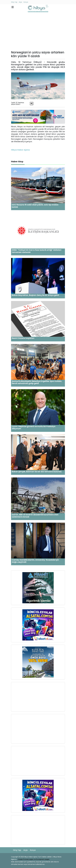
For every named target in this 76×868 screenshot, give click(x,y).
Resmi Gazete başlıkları (23, 338)
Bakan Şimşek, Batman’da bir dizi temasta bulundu (37, 472)
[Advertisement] (38, 32)
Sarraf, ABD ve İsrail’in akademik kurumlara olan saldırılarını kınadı (35, 516)
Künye (26, 2)
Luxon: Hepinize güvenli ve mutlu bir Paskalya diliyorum (34, 428)
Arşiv (20, 2)
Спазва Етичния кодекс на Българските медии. (34, 859)
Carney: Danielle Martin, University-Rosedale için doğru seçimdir (35, 561)
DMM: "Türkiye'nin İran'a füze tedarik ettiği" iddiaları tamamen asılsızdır (37, 251)
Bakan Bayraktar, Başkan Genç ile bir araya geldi (35, 295)
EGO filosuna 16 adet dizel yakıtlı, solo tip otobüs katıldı (35, 206)
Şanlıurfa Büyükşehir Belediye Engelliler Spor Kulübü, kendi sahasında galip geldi (37, 382)
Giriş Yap (14, 2)
